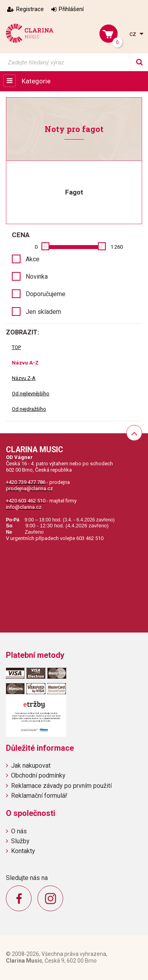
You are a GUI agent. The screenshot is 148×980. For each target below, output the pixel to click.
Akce (33, 259)
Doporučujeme (46, 294)
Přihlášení (71, 9)
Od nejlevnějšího (31, 394)
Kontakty (23, 851)
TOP (16, 347)
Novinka (37, 277)
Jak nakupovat (31, 766)
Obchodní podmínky (38, 775)
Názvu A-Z (25, 363)
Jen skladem (43, 312)
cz (134, 34)
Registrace (30, 9)
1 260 (117, 247)
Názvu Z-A (24, 378)
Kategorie (36, 81)
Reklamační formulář (39, 796)
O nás (19, 831)
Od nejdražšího (29, 409)
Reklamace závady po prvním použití (61, 786)
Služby (20, 841)
